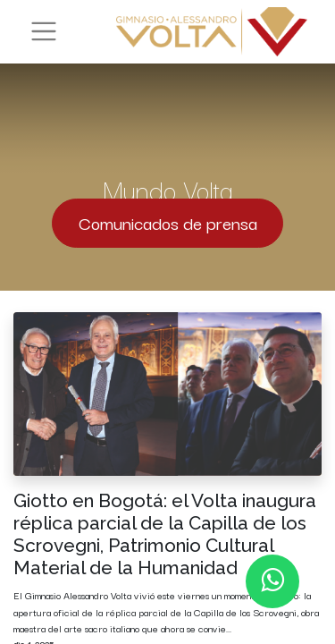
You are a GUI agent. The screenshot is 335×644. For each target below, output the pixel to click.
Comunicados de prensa (168, 222)
